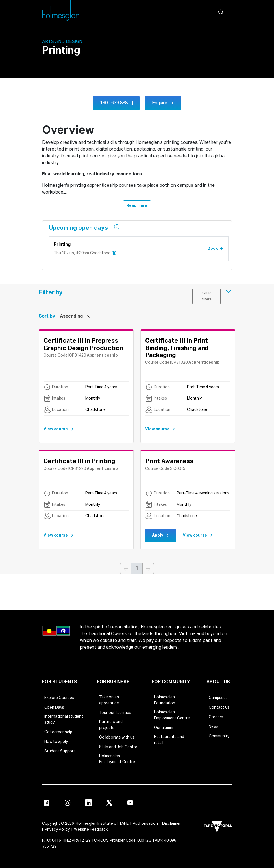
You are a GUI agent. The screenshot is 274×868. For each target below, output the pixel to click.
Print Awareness (169, 461)
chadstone (103, 253)
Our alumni (164, 728)
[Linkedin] (88, 803)
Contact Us (219, 708)
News (214, 727)
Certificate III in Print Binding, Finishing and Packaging (177, 348)
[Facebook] (47, 803)
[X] (109, 803)
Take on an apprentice (109, 700)
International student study (64, 720)
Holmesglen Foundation (165, 700)
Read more (137, 206)
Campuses (218, 698)
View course (56, 429)
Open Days (54, 708)
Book (213, 249)
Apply (158, 535)
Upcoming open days (79, 228)
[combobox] (74, 316)
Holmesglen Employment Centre (117, 759)
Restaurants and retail (169, 740)
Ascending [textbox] (71, 316)
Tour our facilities (115, 713)
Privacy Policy (57, 830)
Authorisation (145, 824)
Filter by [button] (51, 293)
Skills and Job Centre (118, 747)
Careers (216, 717)
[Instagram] (68, 803)
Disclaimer (171, 824)
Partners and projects (111, 725)
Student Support (60, 751)
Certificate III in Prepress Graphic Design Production (83, 345)
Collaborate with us (117, 737)
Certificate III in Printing (79, 461)
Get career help (58, 732)
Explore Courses (59, 698)
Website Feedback (91, 830)
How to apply (56, 742)
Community (219, 736)
